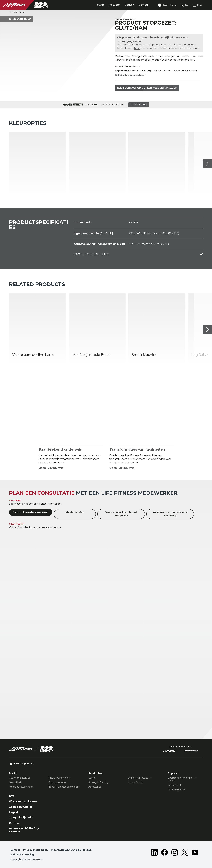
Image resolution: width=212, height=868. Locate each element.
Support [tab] (130, 5)
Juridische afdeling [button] (22, 854)
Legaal (13, 812)
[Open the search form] (185, 5)
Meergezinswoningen (21, 787)
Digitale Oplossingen (140, 778)
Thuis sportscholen (59, 778)
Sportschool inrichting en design (182, 779)
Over (12, 796)
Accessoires (95, 787)
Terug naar (17, 12)
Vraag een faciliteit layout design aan (121, 514)
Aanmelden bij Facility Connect (24, 830)
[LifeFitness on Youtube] (195, 853)
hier (173, 38)
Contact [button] (15, 850)
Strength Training (98, 782)
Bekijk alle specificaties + (130, 75)
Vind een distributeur (23, 801)
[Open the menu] (197, 5)
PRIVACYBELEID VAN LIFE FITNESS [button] (71, 850)
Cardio (92, 778)
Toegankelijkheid (21, 818)
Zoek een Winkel (20, 807)
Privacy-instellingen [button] (35, 850)
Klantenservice (75, 512)
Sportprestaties (57, 782)
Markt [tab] (100, 5)
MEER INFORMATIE (51, 468)
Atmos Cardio (136, 782)
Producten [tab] (114, 5)
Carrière (14, 823)
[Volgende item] (208, 164)
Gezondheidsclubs (20, 778)
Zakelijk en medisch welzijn (64, 787)
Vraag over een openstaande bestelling (170, 514)
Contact (143, 5)
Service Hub (175, 785)
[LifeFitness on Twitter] (185, 853)
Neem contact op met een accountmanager (147, 88)
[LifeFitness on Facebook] (164, 853)
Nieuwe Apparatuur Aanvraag (31, 512)
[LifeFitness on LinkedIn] (154, 853)
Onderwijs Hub (176, 790)
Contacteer (139, 105)
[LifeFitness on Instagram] (175, 853)
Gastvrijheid (16, 782)
